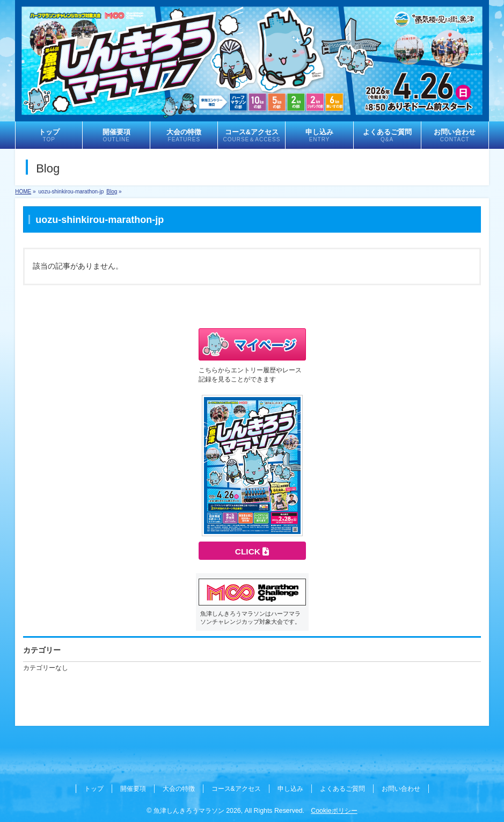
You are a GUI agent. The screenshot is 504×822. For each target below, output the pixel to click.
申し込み (290, 789)
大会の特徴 (179, 789)
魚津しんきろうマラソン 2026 (197, 811)
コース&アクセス (236, 789)
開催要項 (133, 789)
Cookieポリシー (334, 811)
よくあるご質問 (342, 789)
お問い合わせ (401, 789)
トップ (94, 789)
